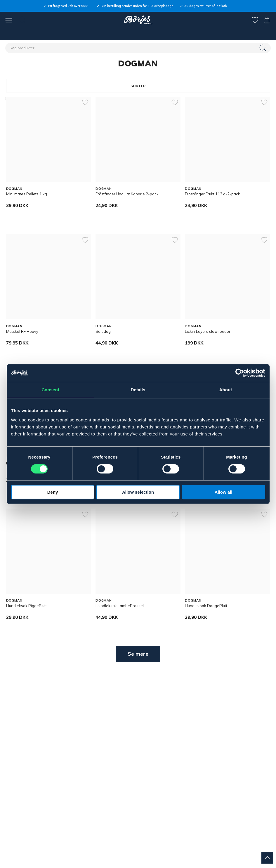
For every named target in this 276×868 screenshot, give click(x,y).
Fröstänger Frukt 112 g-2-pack (212, 194)
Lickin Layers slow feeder (208, 331)
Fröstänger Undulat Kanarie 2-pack (127, 194)
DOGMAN (14, 189)
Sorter (138, 86)
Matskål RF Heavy (22, 331)
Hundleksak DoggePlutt (206, 606)
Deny (53, 492)
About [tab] (226, 390)
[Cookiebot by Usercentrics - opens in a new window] (240, 373)
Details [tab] (138, 390)
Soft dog (103, 331)
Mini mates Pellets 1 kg (27, 194)
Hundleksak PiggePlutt (26, 606)
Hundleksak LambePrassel (120, 606)
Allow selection (138, 492)
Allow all (224, 492)
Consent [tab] (50, 390)
